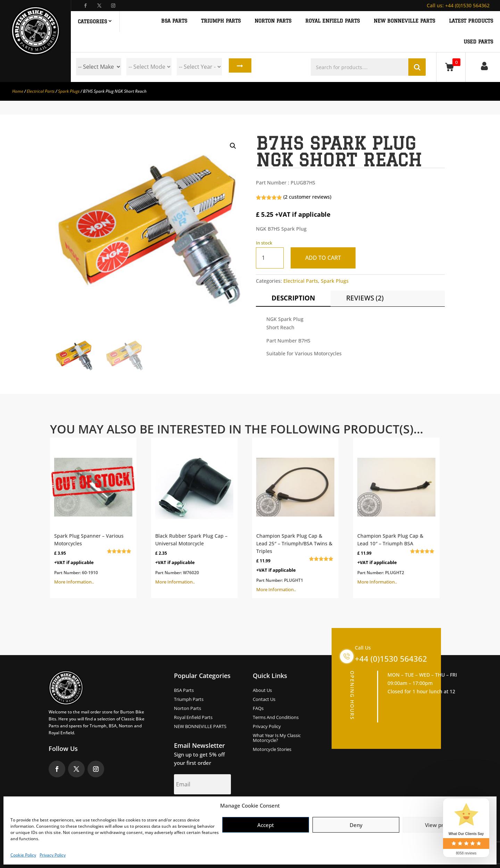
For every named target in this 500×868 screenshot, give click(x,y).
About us (262, 691)
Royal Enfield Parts (193, 718)
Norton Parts (187, 709)
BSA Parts (184, 691)
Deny (356, 825)
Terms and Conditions (276, 718)
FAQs (258, 709)
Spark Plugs (69, 91)
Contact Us (264, 700)
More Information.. (93, 513)
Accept (266, 825)
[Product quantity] (270, 258)
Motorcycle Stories (272, 750)
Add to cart (325, 258)
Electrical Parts (41, 91)
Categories (92, 22)
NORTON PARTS (273, 21)
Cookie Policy (23, 855)
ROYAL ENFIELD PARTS (332, 21)
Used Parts (478, 42)
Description (293, 298)
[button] (233, 146)
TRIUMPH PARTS (221, 21)
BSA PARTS (174, 21)
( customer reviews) (307, 197)
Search (238, 67)
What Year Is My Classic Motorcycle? (277, 738)
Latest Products (471, 21)
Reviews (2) (365, 298)
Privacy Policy (53, 855)
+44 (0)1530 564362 (458, 5)
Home (18, 91)
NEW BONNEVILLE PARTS (404, 21)
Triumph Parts (189, 700)
